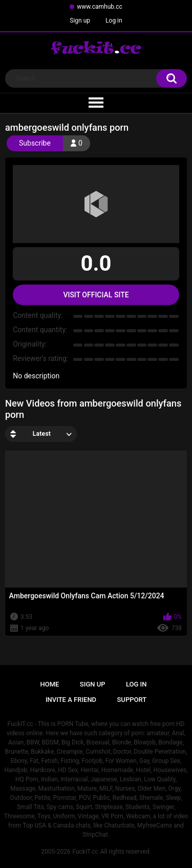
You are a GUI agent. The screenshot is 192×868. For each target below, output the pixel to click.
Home (50, 684)
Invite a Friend (71, 700)
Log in (114, 21)
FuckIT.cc (85, 852)
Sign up (80, 21)
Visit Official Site (96, 295)
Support (132, 700)
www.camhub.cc (100, 7)
